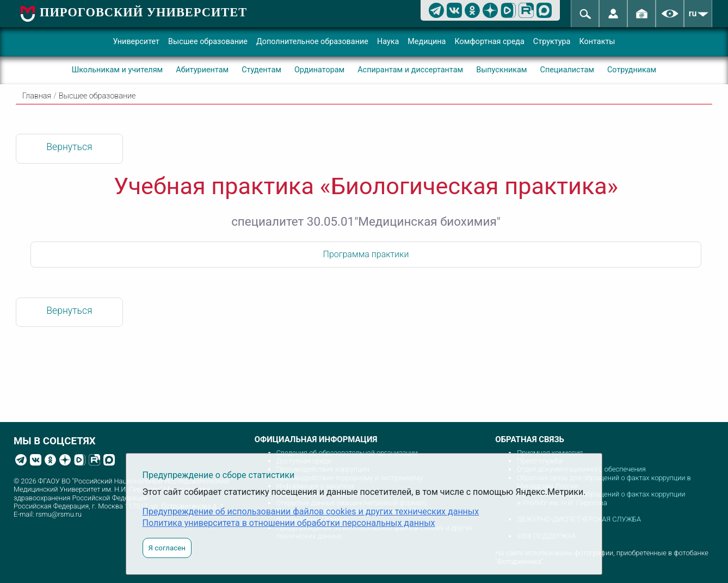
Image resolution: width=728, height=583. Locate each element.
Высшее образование (208, 42)
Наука (388, 42)
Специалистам (567, 70)
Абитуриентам (202, 70)
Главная (37, 96)
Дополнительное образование (312, 42)
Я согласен (167, 548)
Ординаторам (319, 70)
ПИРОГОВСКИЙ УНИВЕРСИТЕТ (143, 12)
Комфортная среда (489, 42)
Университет (136, 42)
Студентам (261, 70)
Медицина (427, 42)
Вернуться (69, 147)
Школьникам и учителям (118, 70)
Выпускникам (501, 70)
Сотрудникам (632, 70)
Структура (552, 42)
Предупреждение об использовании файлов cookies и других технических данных (311, 511)
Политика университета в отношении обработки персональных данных (289, 523)
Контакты (597, 42)
